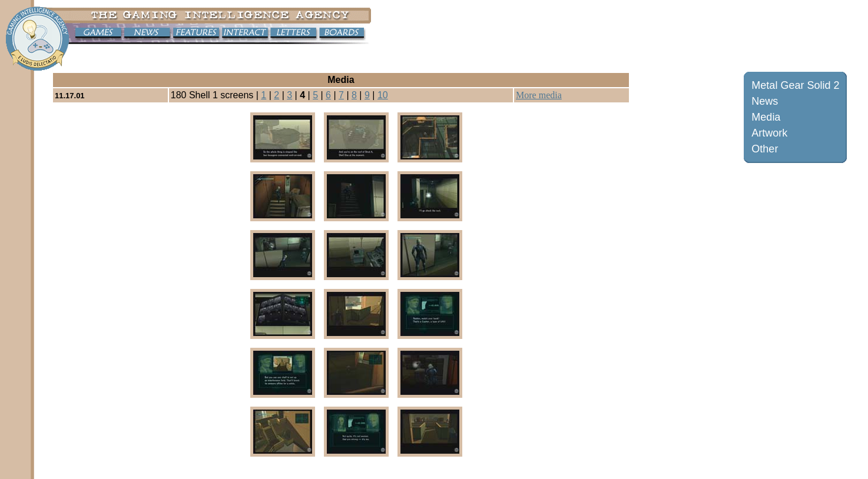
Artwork (769, 133)
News (765, 101)
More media (539, 95)
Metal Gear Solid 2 (795, 85)
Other (765, 149)
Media (766, 117)
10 (383, 95)
